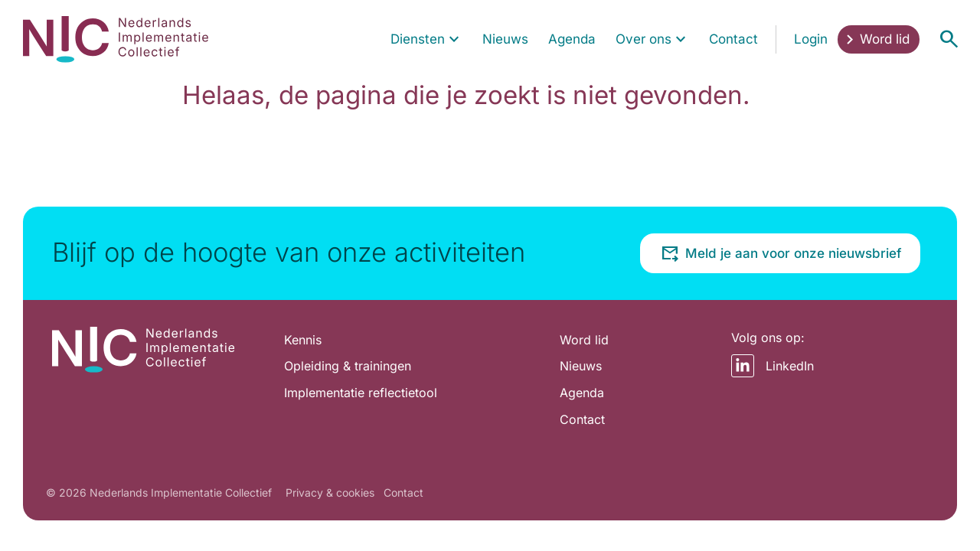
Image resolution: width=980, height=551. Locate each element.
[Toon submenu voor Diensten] (454, 39)
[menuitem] (427, 39)
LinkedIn (773, 366)
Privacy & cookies (330, 492)
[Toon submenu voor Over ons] (681, 39)
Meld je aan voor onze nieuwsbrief (781, 253)
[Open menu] (949, 39)
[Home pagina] (116, 39)
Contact (403, 492)
